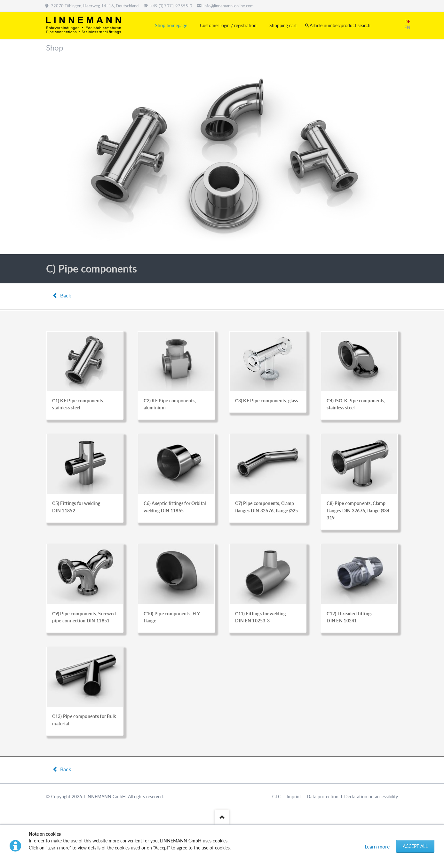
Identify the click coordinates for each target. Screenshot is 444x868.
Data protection (323, 797)
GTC (277, 797)
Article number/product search (340, 25)
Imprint (294, 797)
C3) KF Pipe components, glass (266, 401)
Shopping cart (283, 25)
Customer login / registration (228, 25)
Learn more (377, 846)
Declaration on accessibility (371, 797)
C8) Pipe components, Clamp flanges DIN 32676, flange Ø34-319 (359, 510)
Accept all (415, 846)
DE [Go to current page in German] (407, 22)
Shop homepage (171, 25)
